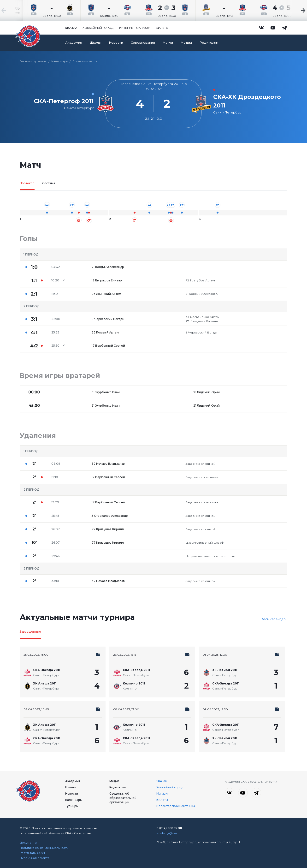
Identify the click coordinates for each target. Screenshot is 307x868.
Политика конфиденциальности (44, 848)
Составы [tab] (49, 183)
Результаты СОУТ (32, 853)
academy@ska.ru (168, 833)
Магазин (163, 794)
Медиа (186, 43)
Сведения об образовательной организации (123, 798)
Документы (28, 842)
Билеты (162, 28)
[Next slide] (293, 11)
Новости (116, 43)
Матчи (168, 43)
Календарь (59, 61)
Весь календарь (274, 619)
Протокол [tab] (27, 183)
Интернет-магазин (135, 28)
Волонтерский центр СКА (176, 806)
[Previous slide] (14, 11)
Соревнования (143, 43)
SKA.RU (162, 781)
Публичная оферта (34, 858)
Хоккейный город (98, 28)
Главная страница (33, 61)
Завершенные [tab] (30, 632)
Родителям (209, 43)
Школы (95, 43)
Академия (74, 43)
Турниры (72, 806)
